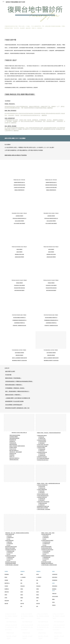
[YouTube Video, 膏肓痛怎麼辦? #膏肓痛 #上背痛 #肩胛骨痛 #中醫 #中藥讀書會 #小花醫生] (19, 305)
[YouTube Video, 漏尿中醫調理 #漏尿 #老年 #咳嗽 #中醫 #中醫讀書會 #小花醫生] (51, 237)
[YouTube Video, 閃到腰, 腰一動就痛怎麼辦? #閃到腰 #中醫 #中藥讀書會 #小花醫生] (51, 305)
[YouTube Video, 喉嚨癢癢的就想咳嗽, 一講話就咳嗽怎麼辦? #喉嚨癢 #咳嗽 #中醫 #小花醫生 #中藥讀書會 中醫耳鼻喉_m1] (51, 170)
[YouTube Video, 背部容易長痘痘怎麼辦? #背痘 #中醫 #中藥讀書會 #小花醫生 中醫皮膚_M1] (51, 203)
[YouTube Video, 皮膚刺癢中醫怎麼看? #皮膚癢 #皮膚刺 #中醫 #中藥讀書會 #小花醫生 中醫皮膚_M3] (19, 203)
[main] (35, 12)
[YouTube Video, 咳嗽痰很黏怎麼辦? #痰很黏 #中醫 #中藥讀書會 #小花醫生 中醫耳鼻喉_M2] (19, 170)
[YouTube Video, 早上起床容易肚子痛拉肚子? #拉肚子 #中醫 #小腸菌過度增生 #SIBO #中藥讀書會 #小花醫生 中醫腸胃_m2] (51, 270)
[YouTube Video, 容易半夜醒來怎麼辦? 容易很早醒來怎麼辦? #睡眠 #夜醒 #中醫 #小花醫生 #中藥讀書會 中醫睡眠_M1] (19, 340)
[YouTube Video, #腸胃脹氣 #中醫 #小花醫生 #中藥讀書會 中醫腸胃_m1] (19, 270)
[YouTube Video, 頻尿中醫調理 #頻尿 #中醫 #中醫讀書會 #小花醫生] (19, 237)
